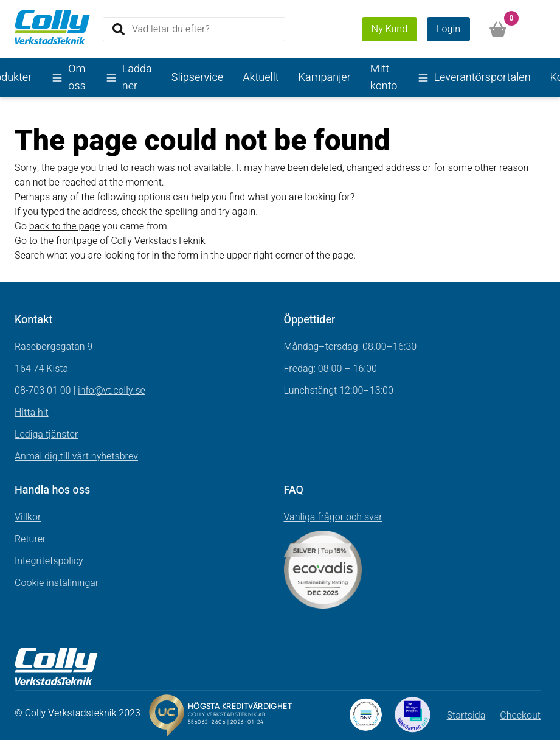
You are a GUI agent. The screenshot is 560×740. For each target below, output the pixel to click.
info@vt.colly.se (112, 391)
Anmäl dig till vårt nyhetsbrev (76, 456)
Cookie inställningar (57, 583)
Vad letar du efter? (171, 29)
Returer (30, 539)
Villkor (28, 517)
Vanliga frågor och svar (333, 517)
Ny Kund (389, 29)
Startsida (466, 716)
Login (448, 29)
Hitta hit (32, 413)
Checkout (520, 716)
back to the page (65, 226)
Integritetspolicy (49, 561)
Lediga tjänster (46, 435)
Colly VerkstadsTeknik (158, 241)
